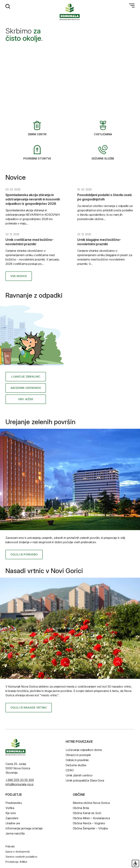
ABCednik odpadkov (26, 388)
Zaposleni (12, 818)
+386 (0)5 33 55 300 (20, 780)
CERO (70, 770)
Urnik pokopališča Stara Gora (85, 780)
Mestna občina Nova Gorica (91, 803)
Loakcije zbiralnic (26, 377)
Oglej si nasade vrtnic (29, 708)
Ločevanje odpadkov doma (84, 750)
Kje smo (11, 813)
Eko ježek (26, 399)
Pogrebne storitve (37, 153)
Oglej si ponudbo (24, 554)
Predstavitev (14, 803)
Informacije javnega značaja (24, 828)
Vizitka (10, 808)
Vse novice (19, 276)
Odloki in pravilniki (77, 760)
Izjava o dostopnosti (18, 852)
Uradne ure (13, 823)
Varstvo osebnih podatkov (21, 857)
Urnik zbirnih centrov (79, 775)
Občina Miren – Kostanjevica (91, 818)
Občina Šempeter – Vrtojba (90, 828)
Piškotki (10, 846)
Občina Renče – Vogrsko (89, 823)
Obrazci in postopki (78, 755)
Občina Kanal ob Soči (87, 813)
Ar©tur (23, 862)
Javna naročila (15, 833)
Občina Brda (81, 808)
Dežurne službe (103, 153)
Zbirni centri (37, 128)
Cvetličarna (103, 128)
